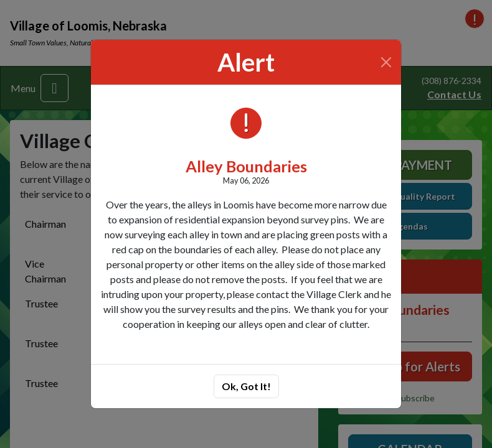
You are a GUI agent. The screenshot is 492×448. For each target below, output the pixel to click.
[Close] (386, 62)
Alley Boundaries (246, 166)
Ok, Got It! (246, 386)
